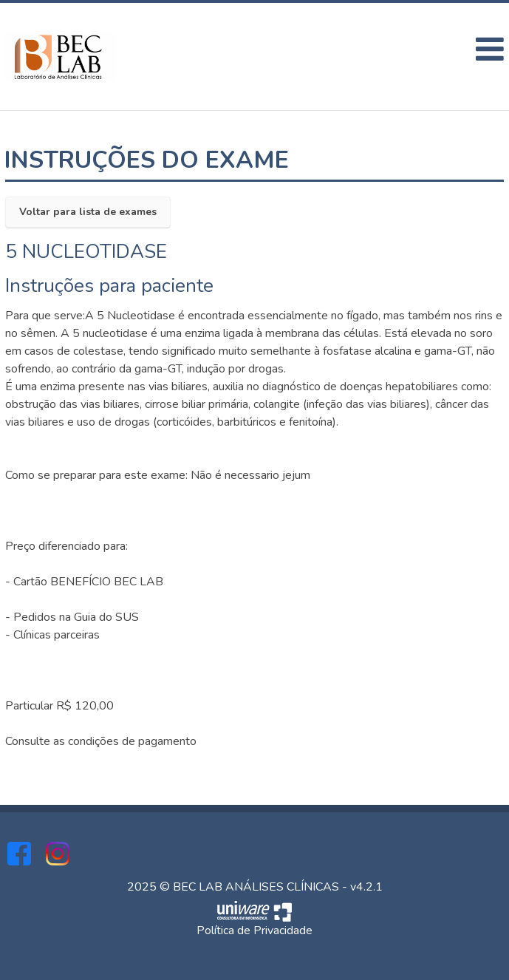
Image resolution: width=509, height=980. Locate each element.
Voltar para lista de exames (88, 212)
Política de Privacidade (254, 930)
